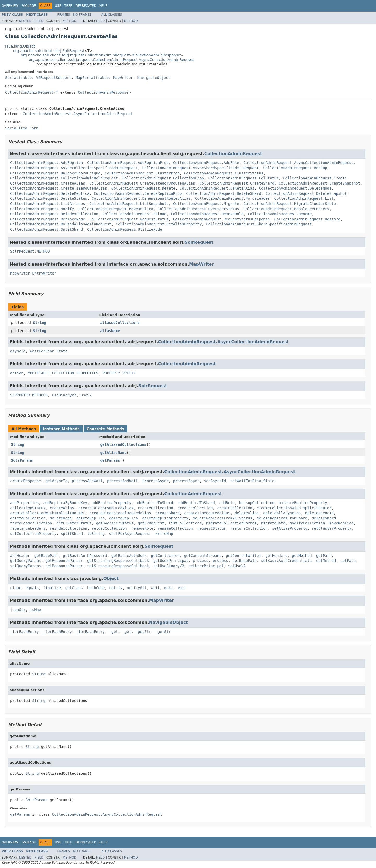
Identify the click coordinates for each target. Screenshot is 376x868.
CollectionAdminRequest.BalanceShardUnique (55, 173)
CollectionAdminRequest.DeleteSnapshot (306, 193)
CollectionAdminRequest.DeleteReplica (50, 193)
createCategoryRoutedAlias (106, 508)
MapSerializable (92, 78)
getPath (324, 556)
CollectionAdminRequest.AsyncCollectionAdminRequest (78, 114)
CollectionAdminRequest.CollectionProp (163, 178)
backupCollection (257, 503)
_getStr (143, 632)
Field (39, 21)
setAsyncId (215, 481)
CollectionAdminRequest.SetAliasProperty (159, 224)
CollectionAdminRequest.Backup (295, 168)
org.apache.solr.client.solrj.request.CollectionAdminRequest (75, 55)
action (17, 373)
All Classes (112, 15)
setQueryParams (26, 566)
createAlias (62, 508)
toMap (36, 610)
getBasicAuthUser (129, 556)
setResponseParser (64, 566)
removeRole (142, 528)
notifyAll (137, 588)
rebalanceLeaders (28, 528)
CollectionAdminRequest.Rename (280, 214)
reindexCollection (69, 528)
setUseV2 (237, 566)
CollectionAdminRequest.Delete (143, 188)
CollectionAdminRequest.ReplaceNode (48, 219)
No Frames (82, 15)
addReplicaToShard (154, 503)
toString (96, 534)
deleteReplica (91, 518)
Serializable (18, 78)
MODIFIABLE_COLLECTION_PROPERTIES (63, 373)
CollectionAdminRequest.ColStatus (244, 178)
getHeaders (277, 556)
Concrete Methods (105, 429)
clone (16, 588)
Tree (68, 6)
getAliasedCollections (123, 444)
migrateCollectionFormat (231, 523)
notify (116, 588)
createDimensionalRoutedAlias (120, 513)
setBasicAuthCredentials (286, 561)
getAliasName (113, 453)
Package (29, 6)
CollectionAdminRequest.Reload (134, 214)
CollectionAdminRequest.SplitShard (46, 229)
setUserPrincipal (206, 566)
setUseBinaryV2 (169, 566)
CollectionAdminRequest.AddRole (206, 163)
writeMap (164, 534)
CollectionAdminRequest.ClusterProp (142, 173)
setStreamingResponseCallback (118, 566)
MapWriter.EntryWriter (33, 273)
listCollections (185, 523)
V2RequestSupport (54, 78)
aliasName (110, 331)
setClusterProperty (332, 528)
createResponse (26, 481)
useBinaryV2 (64, 395)
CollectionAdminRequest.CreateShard (237, 183)
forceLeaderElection (31, 523)
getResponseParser (64, 561)
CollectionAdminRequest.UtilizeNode (125, 229)
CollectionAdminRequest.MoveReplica (116, 209)
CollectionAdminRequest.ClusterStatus (224, 173)
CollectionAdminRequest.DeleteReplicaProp (138, 193)
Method (70, 21)
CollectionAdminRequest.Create (315, 178)
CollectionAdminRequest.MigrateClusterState (290, 204)
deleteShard (324, 518)
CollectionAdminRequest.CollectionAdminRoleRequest (64, 178)
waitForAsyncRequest (130, 534)
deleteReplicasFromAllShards (223, 518)
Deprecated (86, 6)
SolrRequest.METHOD (30, 251)
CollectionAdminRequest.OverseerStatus (198, 209)
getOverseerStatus (115, 523)
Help (104, 6)
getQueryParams (26, 561)
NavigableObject (154, 78)
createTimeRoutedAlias (207, 513)
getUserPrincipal (171, 561)
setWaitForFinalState (252, 481)
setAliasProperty (290, 528)
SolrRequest (199, 242)
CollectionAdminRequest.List (304, 198)
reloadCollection (109, 528)
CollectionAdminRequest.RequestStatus (129, 219)
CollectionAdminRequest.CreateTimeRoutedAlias (59, 188)
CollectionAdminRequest (29, 92)
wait (156, 588)
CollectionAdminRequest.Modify (42, 209)
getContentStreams (203, 556)
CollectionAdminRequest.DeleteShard (224, 193)
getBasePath (47, 556)
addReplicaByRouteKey (65, 503)
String (40, 323)
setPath (348, 561)
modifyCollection (307, 523)
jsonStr (18, 610)
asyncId (18, 351)
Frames (64, 15)
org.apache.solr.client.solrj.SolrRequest (49, 51)
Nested (25, 21)
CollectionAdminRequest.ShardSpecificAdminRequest (259, 224)
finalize (52, 588)
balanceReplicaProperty (303, 503)
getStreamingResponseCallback (118, 561)
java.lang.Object (20, 46)
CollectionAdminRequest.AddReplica (46, 163)
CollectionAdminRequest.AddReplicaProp (128, 163)
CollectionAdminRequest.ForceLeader (233, 198)
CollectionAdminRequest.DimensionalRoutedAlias (141, 198)
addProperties (25, 503)
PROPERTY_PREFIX (119, 373)
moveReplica (341, 523)
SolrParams (22, 460)
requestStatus (211, 528)
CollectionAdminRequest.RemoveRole (207, 214)
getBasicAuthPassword (85, 556)
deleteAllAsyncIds (282, 513)
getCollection (165, 556)
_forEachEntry (25, 632)
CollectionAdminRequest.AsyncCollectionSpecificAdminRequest (74, 168)
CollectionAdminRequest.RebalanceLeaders (286, 209)
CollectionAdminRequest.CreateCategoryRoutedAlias (142, 183)
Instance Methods (61, 429)
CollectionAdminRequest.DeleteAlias (217, 188)
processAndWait (87, 481)
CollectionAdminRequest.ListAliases (48, 204)
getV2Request (151, 523)
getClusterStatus (74, 523)
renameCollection (175, 528)
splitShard (72, 534)
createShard (168, 513)
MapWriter (123, 78)
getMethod (302, 556)
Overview (10, 6)
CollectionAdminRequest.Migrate (206, 204)
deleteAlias (247, 513)
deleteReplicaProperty (165, 518)
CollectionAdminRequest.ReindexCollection (54, 214)
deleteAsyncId (320, 513)
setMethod (326, 561)
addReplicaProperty (111, 503)
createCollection (155, 508)
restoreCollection (249, 528)
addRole (227, 503)
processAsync (155, 481)
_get (114, 632)
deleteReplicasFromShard (282, 518)
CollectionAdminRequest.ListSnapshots (129, 204)
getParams (110, 460)
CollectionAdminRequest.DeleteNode (295, 188)
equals (32, 588)
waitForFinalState (49, 351)
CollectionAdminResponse (157, 55)
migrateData (273, 523)
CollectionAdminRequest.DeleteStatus (49, 198)
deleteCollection (28, 518)
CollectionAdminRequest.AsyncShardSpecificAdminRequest (201, 168)
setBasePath (245, 561)
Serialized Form (22, 128)
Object (111, 578)
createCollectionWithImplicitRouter (294, 508)
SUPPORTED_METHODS (29, 395)
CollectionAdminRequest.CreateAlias (48, 183)
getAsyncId (56, 481)
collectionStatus (28, 508)
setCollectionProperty (33, 534)
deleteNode (61, 518)
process (201, 561)
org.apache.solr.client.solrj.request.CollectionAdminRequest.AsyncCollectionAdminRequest (111, 60)
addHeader (20, 556)
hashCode (96, 588)
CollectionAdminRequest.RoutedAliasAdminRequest (61, 224)
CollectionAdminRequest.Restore (307, 219)
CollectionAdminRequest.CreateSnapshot (319, 183)
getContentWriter (243, 556)
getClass (74, 588)
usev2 (86, 395)
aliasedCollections (120, 323)
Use (58, 6)
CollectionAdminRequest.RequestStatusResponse (222, 219)
